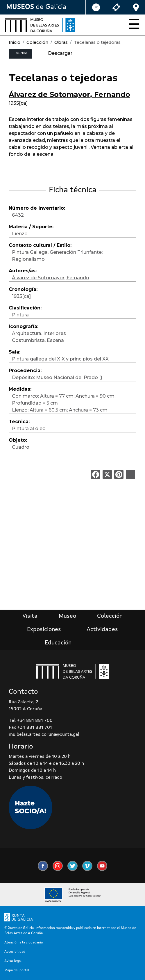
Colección (37, 42)
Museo (67, 616)
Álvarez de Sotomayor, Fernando (69, 94)
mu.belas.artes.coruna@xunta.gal (44, 735)
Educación (58, 643)
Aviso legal (13, 961)
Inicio (15, 42)
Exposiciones (44, 630)
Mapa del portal (17, 970)
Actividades (102, 630)
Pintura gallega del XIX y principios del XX (60, 359)
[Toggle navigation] (132, 25)
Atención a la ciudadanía (24, 943)
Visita (30, 616)
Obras (61, 42)
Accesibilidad (15, 952)
